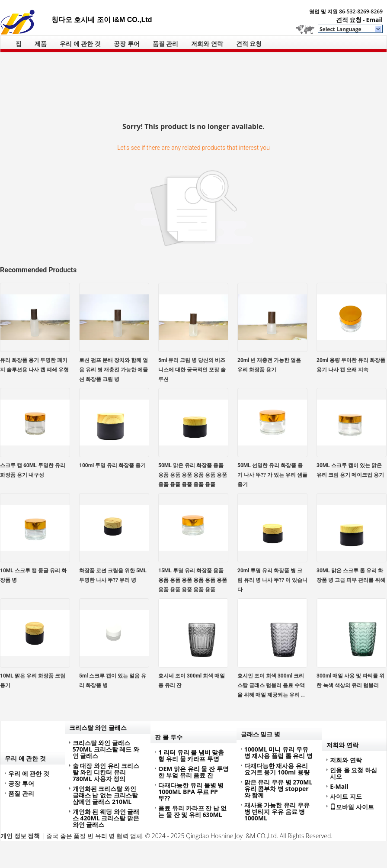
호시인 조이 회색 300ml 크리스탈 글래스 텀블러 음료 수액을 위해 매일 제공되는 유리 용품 (272, 686)
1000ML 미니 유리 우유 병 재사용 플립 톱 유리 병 (278, 752)
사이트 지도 (346, 796)
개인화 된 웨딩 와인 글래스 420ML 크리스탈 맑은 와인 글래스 (106, 818)
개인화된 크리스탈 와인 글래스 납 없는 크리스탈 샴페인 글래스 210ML (105, 795)
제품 (41, 44)
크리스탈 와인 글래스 (98, 728)
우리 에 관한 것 (80, 44)
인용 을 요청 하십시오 (353, 773)
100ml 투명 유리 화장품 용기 (112, 465)
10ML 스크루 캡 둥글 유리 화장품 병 (33, 575)
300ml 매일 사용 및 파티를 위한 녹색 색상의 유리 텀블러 (350, 681)
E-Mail (339, 786)
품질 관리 (166, 44)
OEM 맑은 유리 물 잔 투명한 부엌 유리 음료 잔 (193, 772)
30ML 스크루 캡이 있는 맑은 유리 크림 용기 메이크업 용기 (350, 470)
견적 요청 (349, 20)
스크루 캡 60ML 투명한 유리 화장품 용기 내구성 (33, 470)
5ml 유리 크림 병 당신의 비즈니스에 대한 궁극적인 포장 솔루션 (192, 370)
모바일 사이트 (352, 807)
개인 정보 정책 (20, 836)
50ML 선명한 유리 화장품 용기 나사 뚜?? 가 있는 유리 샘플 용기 (272, 475)
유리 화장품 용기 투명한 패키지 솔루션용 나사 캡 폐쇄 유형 (34, 365)
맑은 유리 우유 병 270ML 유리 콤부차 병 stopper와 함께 (278, 789)
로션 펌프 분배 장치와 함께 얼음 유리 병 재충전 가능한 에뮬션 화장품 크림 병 (114, 370)
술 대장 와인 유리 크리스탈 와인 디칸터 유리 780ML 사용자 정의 (106, 772)
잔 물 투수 (168, 737)
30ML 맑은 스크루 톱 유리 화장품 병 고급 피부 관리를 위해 (351, 575)
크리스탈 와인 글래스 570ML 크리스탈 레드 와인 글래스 (106, 749)
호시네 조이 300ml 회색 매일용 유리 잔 (192, 681)
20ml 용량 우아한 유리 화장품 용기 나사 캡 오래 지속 (351, 365)
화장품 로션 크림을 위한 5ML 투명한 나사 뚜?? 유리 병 (113, 575)
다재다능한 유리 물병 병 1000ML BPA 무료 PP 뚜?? (191, 792)
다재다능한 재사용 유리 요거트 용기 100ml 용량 (277, 769)
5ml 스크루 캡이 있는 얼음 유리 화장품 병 (113, 681)
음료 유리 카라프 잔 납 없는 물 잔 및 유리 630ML (192, 811)
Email (374, 20)
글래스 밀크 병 (261, 734)
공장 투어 (127, 44)
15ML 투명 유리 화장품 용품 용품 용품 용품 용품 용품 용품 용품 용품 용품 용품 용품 (193, 580)
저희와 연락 (207, 44)
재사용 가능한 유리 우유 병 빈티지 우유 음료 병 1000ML (277, 812)
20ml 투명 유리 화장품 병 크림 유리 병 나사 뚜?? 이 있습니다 (272, 580)
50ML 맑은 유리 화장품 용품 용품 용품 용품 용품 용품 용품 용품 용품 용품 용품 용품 (193, 475)
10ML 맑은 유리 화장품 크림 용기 (33, 681)
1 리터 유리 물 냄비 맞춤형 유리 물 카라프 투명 (191, 755)
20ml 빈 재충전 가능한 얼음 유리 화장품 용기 (269, 365)
